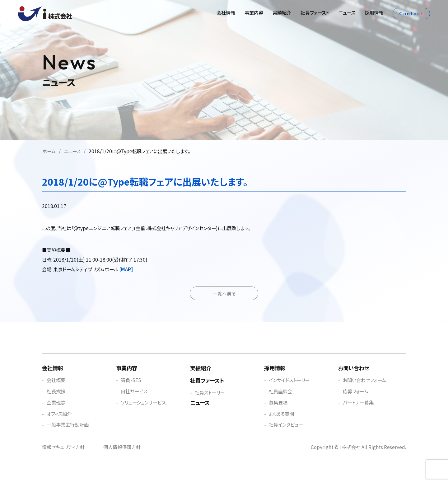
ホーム (49, 151)
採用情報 (374, 12)
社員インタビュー (286, 424)
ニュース (347, 12)
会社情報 (226, 12)
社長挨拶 (56, 391)
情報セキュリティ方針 (63, 447)
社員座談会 (280, 391)
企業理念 (56, 402)
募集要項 (278, 402)
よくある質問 (281, 414)
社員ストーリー (210, 392)
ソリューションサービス (143, 402)
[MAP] (126, 269)
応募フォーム (356, 391)
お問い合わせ (354, 368)
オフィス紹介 (59, 414)
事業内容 (254, 12)
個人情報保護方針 (122, 447)
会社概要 (56, 380)
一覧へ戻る (224, 293)
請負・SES (131, 380)
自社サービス (134, 391)
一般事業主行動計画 (68, 424)
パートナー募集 (358, 402)
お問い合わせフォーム (364, 380)
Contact (411, 14)
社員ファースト (315, 12)
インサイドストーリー (289, 380)
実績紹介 (282, 12)
